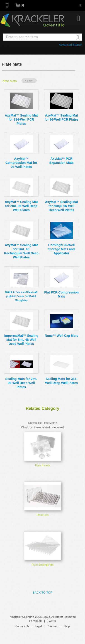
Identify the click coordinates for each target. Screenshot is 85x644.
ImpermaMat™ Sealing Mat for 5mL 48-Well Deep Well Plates (21, 340)
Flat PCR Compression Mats (61, 294)
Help (67, 627)
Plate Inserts (42, 465)
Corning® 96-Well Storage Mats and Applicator (62, 249)
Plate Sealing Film (42, 565)
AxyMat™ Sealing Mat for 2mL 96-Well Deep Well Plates (21, 206)
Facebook (35, 621)
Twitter (52, 621)
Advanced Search (70, 45)
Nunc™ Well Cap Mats (61, 336)
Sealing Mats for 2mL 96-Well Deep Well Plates (21, 383)
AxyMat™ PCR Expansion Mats (62, 161)
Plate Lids (42, 515)
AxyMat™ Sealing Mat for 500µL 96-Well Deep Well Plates (61, 206)
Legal (38, 627)
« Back (29, 81)
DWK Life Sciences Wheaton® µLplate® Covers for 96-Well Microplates (21, 296)
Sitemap (53, 627)
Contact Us (22, 627)
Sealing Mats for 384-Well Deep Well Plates (61, 381)
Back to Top (42, 593)
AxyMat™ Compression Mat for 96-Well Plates (21, 163)
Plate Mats (9, 81)
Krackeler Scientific (32, 20)
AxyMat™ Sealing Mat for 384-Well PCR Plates (21, 119)
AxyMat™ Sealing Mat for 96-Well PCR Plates (61, 117)
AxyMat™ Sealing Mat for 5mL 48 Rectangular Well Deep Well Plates (21, 251)
